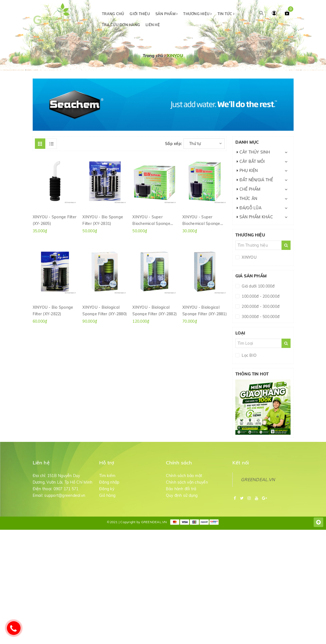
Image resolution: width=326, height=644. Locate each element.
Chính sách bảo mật (184, 476)
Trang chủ (113, 14)
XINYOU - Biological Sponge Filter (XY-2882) (155, 310)
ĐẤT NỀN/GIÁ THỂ (255, 180)
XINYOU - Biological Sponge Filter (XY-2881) (205, 310)
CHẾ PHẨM (249, 189)
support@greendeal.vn (65, 495)
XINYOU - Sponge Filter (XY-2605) (55, 220)
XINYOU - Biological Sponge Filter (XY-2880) (105, 310)
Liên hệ (153, 25)
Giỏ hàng (107, 495)
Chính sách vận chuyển (187, 482)
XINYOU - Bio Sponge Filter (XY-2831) (103, 220)
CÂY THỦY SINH (253, 152)
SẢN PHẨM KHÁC (255, 217)
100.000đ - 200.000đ (260, 296)
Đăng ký (107, 489)
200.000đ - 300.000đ (260, 306)
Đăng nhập (109, 482)
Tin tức (226, 14)
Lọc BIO (249, 355)
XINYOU (249, 257)
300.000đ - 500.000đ (260, 317)
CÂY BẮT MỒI (251, 161)
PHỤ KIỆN (247, 171)
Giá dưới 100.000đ (258, 286)
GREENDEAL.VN (258, 479)
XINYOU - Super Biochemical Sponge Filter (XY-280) (151, 220)
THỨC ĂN (247, 199)
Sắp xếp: (173, 144)
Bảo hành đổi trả (181, 489)
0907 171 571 (66, 489)
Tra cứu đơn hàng (121, 25)
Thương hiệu (197, 14)
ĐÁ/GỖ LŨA (249, 208)
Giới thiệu (140, 14)
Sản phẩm (167, 14)
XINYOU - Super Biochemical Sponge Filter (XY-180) (201, 220)
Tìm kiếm (107, 476)
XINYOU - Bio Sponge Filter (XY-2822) (53, 310)
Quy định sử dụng (182, 495)
